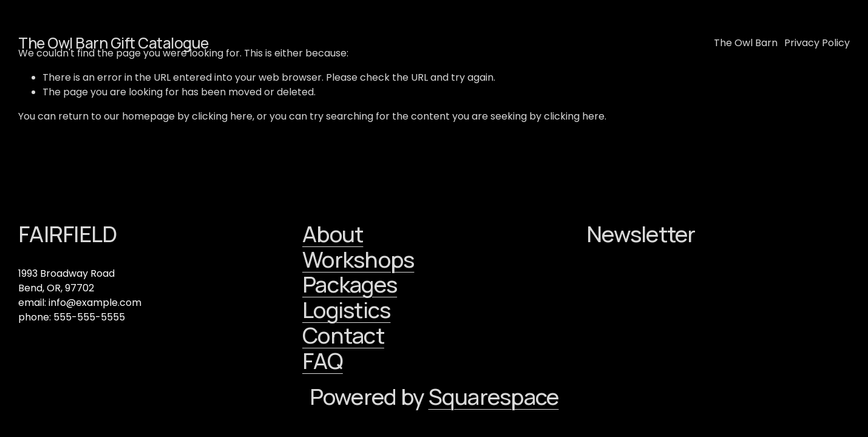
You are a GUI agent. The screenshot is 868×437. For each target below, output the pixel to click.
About (333, 234)
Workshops (358, 260)
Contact (343, 336)
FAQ (323, 361)
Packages (350, 285)
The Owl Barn (746, 43)
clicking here (222, 116)
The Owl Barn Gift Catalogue (114, 43)
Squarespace (494, 397)
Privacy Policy (817, 43)
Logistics (346, 310)
